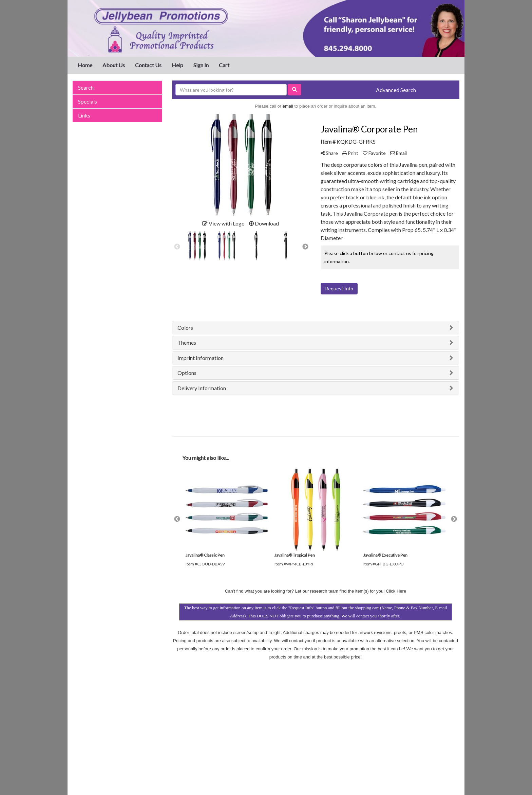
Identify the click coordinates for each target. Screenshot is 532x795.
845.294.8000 (443, 730)
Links (84, 115)
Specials (88, 101)
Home (85, 65)
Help (177, 65)
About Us (114, 65)
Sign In (201, 65)
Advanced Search (396, 90)
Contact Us (148, 65)
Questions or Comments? (102, 749)
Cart (224, 65)
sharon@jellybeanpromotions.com (420, 738)
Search (86, 87)
